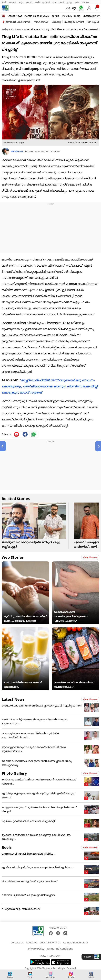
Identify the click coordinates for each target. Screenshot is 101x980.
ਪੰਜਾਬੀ (62, 2)
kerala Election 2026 (37, 16)
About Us (32, 942)
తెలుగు (29, 2)
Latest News (13, 699)
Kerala (55, 16)
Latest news (15, 16)
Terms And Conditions (60, 949)
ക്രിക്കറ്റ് (56, 22)
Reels (7, 847)
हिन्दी (4, 2)
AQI (74, 8)
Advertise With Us (50, 942)
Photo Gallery (14, 773)
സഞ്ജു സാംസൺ (74, 22)
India (77, 16)
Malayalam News (11, 29)
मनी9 (77, 2)
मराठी (37, 2)
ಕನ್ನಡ (21, 2)
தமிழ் (69, 2)
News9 (13, 2)
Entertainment (92, 16)
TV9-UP (85, 2)
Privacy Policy (36, 949)
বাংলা (54, 2)
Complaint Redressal (75, 942)
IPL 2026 (67, 16)
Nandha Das (17, 151)
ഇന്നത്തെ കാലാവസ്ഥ (18, 22)
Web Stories (13, 557)
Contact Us (17, 942)
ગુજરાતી (46, 2)
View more (90, 557)
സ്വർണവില (41, 22)
